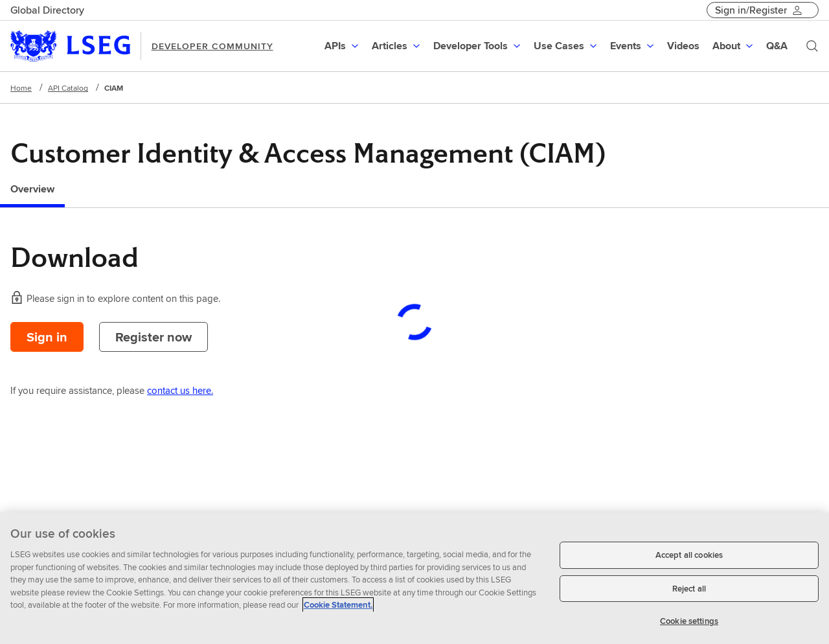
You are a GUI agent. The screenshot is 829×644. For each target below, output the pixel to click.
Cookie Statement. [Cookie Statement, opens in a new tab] (338, 605)
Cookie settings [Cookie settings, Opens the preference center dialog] (689, 621)
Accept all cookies (689, 555)
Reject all (689, 589)
